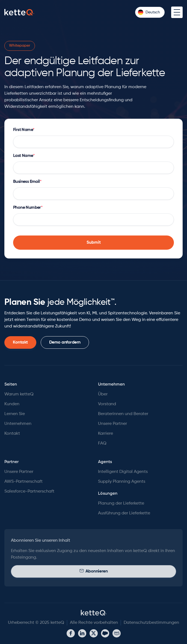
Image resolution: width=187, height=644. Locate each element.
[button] (150, 12)
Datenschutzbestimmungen (151, 623)
